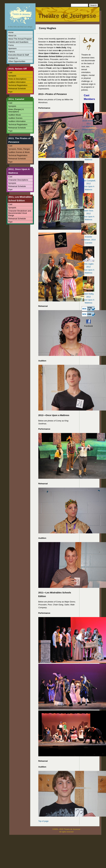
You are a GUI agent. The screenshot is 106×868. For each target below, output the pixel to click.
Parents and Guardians (18, 42)
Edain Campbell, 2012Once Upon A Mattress (89, 184)
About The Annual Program (20, 39)
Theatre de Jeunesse (67, 16)
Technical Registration (18, 85)
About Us (12, 36)
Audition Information (17, 82)
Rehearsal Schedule (17, 89)
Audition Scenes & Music (19, 152)
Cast (10, 72)
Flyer (10, 92)
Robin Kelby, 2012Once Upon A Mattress (88, 297)
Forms (11, 45)
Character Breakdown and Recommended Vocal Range (20, 213)
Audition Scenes (15, 118)
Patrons (12, 52)
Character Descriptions (18, 180)
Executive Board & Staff (19, 55)
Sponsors (12, 48)
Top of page (43, 821)
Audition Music (15, 115)
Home (11, 32)
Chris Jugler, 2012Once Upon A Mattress (88, 267)
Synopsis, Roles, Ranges (19, 149)
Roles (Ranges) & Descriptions (16, 110)
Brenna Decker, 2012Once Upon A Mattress (88, 154)
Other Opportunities (17, 61)
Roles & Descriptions (17, 79)
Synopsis (12, 76)
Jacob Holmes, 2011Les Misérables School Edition (88, 124)
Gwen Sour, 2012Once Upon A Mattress (88, 214)
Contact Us (13, 58)
